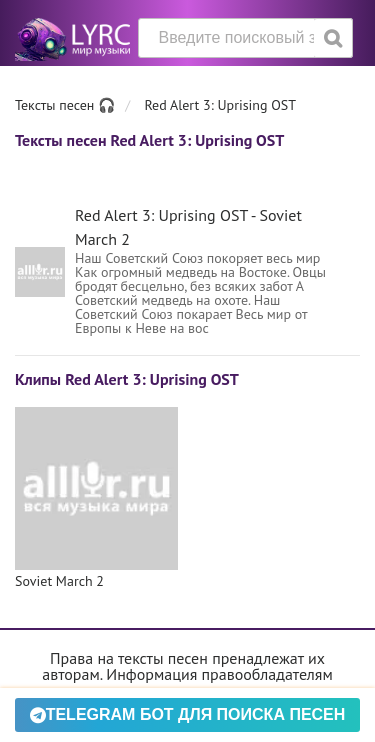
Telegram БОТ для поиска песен (188, 714)
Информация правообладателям (219, 674)
